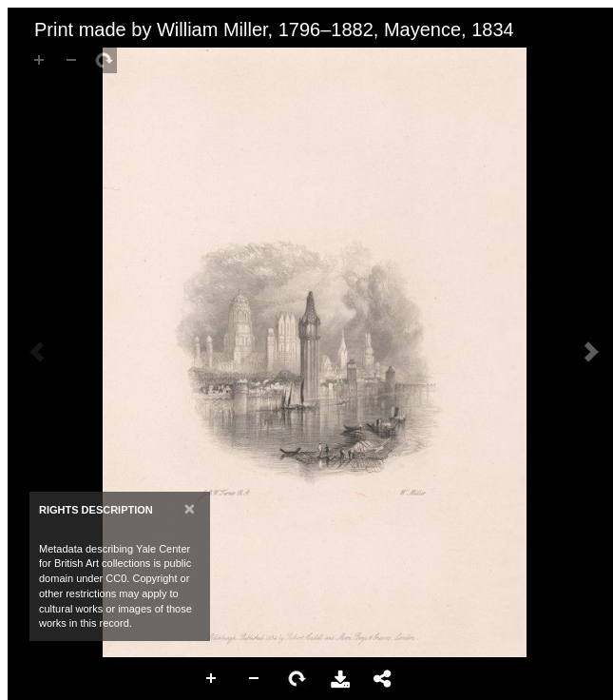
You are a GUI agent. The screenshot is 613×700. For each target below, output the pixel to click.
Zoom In (212, 679)
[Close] (190, 508)
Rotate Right (297, 679)
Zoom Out (255, 679)
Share (383, 679)
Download (340, 679)
